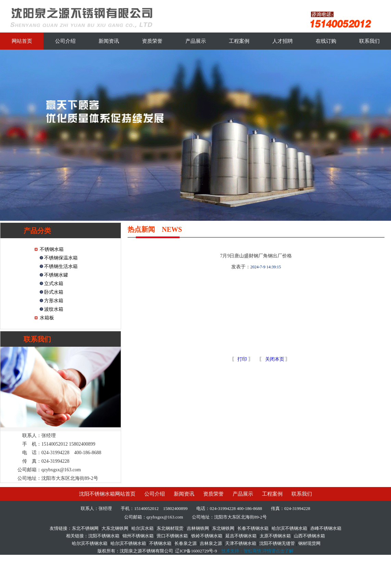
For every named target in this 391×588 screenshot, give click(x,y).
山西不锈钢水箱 (309, 536)
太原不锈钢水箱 (275, 536)
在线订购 (326, 41)
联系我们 (369, 41)
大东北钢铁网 (115, 528)
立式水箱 (53, 284)
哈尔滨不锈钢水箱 (289, 528)
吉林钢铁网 (198, 528)
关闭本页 (275, 359)
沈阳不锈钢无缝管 (277, 543)
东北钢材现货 (170, 528)
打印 (242, 359)
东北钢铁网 (223, 528)
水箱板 (47, 318)
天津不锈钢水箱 (241, 543)
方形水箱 (53, 301)
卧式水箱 (53, 292)
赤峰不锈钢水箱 (326, 528)
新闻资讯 (109, 41)
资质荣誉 (152, 41)
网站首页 (22, 41)
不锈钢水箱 (52, 249)
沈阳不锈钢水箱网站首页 (107, 494)
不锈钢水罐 (56, 275)
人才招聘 (283, 41)
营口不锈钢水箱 (172, 536)
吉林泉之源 (211, 543)
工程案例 (239, 41)
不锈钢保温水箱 (61, 258)
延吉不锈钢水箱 (241, 536)
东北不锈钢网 (85, 528)
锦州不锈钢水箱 (138, 536)
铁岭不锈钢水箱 (207, 536)
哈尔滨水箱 (142, 528)
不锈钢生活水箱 (61, 266)
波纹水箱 (53, 309)
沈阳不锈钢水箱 (104, 536)
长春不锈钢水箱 (253, 528)
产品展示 (196, 41)
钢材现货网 (309, 543)
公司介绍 (65, 41)
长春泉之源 (186, 543)
